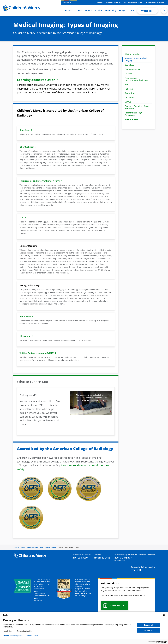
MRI (139, 84)
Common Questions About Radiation (139, 107)
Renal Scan (139, 93)
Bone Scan (139, 65)
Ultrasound (139, 97)
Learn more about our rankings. (83, 594)
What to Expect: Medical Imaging (139, 59)
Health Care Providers (133, 3)
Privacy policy (32, 635)
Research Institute (113, 3)
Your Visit (68, 10)
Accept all (148, 625)
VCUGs (139, 102)
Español (67, 3)
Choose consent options (13, 635)
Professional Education (155, 3)
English (7, 615)
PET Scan (139, 89)
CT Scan (139, 74)
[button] (114, 605)
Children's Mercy (19, 547)
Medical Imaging (139, 54)
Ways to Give (127, 10)
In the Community (106, 10)
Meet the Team (139, 119)
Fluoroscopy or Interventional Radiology (139, 79)
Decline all (148, 630)
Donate (100, 3)
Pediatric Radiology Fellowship (139, 114)
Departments (84, 10)
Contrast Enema (139, 69)
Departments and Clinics (35, 547)
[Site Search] (164, 11)
